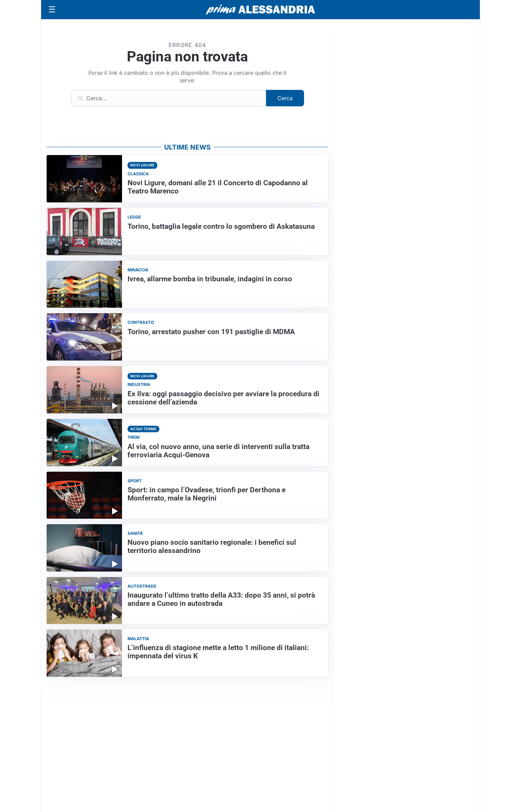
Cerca (285, 98)
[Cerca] (169, 98)
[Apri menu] (52, 10)
